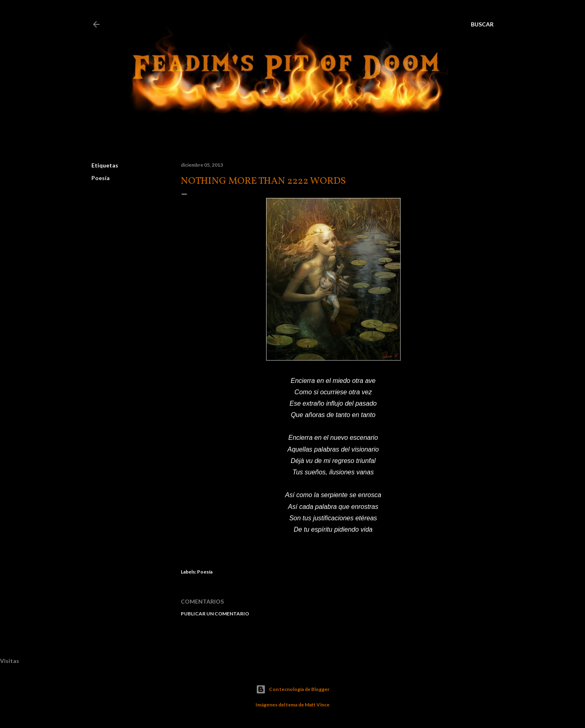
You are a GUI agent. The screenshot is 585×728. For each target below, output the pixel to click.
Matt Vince (317, 705)
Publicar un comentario (215, 614)
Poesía (101, 178)
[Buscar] (482, 24)
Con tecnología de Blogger (293, 689)
